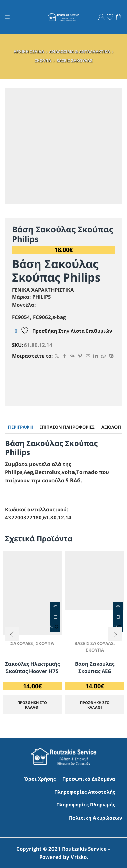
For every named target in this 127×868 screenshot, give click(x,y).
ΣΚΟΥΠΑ (43, 60)
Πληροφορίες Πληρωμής (86, 805)
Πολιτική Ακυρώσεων (96, 818)
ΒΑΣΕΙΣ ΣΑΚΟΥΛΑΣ (74, 60)
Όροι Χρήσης (40, 779)
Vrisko (79, 857)
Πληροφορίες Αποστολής (85, 792)
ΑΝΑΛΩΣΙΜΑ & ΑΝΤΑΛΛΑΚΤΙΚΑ (80, 52)
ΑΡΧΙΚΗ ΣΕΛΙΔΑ (29, 52)
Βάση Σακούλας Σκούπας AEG (95, 667)
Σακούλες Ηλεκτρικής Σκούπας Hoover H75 (32, 667)
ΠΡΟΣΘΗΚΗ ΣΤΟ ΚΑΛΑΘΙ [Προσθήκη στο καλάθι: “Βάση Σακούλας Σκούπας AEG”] (95, 705)
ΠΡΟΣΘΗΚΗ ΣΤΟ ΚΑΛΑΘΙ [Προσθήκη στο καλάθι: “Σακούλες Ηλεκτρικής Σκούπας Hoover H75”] (55, 617)
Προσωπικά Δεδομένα (89, 779)
